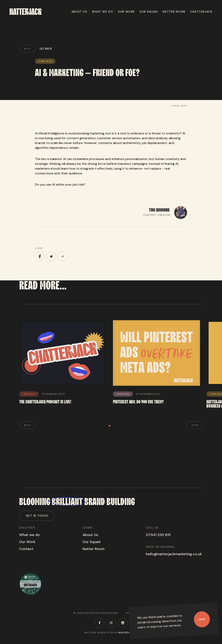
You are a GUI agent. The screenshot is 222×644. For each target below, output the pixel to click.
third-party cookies (163, 616)
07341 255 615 (158, 535)
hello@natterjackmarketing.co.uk (174, 554)
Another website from (111, 633)
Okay (202, 619)
